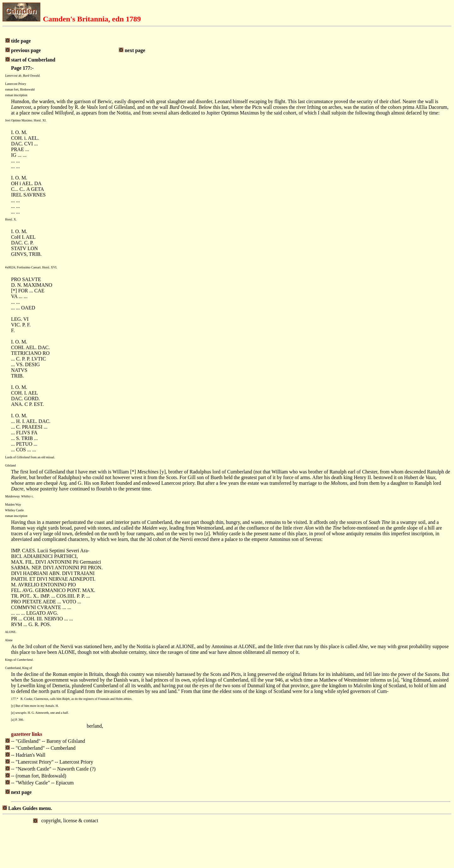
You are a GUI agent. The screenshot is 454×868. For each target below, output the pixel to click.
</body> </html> (227, 841)
